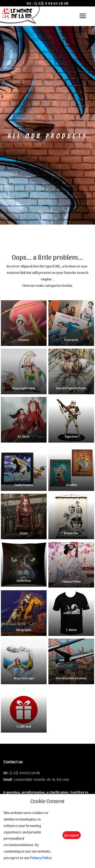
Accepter (72, 835)
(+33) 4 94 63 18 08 (51, 3)
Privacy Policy (41, 858)
